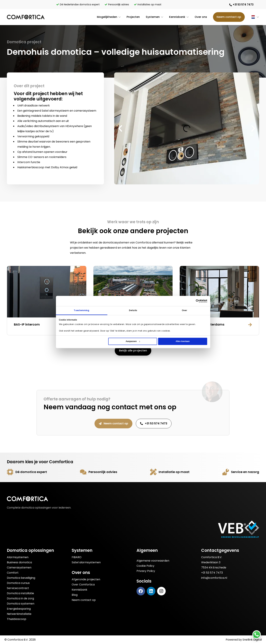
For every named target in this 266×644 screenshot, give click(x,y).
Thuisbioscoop (17, 619)
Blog (75, 595)
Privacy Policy (146, 571)
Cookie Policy (145, 566)
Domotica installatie (20, 593)
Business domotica (19, 562)
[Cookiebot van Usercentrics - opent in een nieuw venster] (202, 301)
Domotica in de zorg (20, 598)
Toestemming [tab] (81, 310)
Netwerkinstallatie (19, 614)
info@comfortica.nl (214, 578)
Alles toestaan (183, 341)
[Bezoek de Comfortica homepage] (26, 17)
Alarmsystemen (18, 557)
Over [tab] (184, 310)
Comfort (13, 573)
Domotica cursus (18, 583)
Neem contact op (229, 17)
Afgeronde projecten (86, 579)
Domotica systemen (21, 604)
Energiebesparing (19, 609)
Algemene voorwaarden (153, 561)
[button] (120, 128)
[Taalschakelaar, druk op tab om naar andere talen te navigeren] (252, 17)
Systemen (153, 17)
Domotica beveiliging (21, 578)
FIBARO (77, 557)
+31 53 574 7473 (212, 573)
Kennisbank (177, 17)
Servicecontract (18, 588)
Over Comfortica (83, 585)
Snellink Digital (252, 640)
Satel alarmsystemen (86, 562)
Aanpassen (133, 341)
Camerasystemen (19, 568)
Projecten (133, 17)
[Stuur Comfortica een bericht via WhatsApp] (257, 635)
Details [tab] (133, 310)
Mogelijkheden (107, 17)
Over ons (201, 17)
